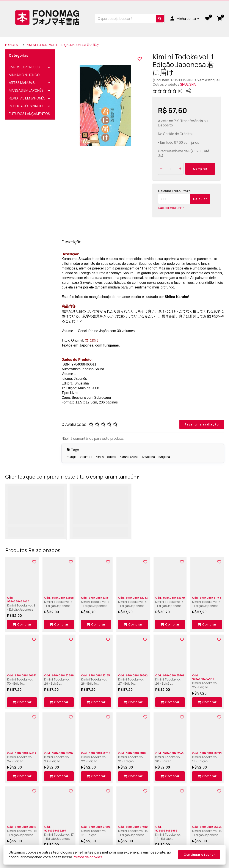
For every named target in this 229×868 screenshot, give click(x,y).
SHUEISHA (188, 84)
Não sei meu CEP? (171, 208)
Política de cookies (87, 857)
